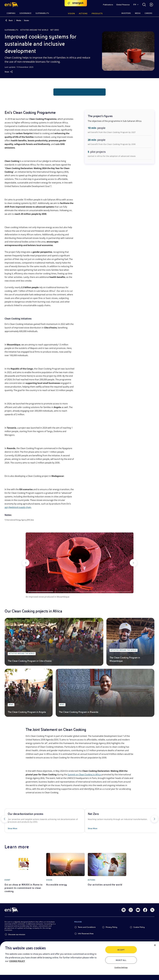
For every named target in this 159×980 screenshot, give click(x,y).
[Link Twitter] (152, 910)
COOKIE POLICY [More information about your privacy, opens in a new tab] (17, 961)
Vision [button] (71, 13)
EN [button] (135, 4)
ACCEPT (121, 950)
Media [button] (138, 13)
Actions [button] (83, 13)
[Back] (6, 20)
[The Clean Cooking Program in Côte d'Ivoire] (54, 642)
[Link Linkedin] (124, 910)
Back (11, 20)
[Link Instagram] (131, 910)
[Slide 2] (67, 592)
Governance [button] (25, 13)
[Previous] (30, 563)
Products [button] (97, 13)
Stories (26, 20)
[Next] (129, 563)
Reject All (121, 960)
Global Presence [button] (123, 5)
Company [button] (11, 13)
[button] (12, 5)
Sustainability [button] (42, 13)
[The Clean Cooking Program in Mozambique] (130, 642)
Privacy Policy (111, 927)
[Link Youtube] (138, 910)
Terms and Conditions (87, 927)
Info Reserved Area (86, 934)
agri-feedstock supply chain (18, 507)
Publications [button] (108, 5)
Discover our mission (17, 934)
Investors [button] (126, 13)
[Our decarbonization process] (45, 821)
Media (19, 20)
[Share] (9, 72)
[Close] (155, 945)
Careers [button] (148, 13)
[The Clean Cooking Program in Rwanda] (105, 693)
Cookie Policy (139, 927)
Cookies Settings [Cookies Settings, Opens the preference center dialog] (121, 967)
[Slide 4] (118, 592)
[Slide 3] (93, 592)
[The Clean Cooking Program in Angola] (29, 693)
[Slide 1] (41, 592)
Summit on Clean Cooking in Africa (84, 775)
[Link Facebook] (145, 910)
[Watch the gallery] (80, 563)
